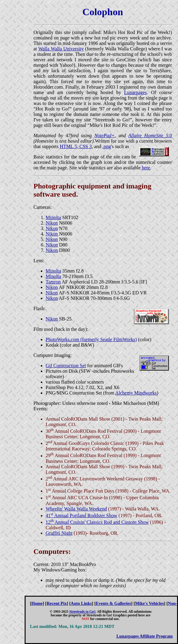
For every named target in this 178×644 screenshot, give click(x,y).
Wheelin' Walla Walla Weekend (76, 509)
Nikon (52, 223)
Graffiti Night (59, 533)
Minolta (53, 217)
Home (37, 603)
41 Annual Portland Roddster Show (82, 515)
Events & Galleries (113, 603)
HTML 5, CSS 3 (76, 146)
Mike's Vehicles (150, 603)
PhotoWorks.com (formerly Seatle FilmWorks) (91, 339)
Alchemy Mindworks (136, 393)
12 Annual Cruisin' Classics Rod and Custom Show (97, 522)
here (146, 168)
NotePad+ (105, 136)
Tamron (53, 282)
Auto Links (81, 603)
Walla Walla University (61, 49)
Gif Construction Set (66, 366)
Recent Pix (57, 603)
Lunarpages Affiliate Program (144, 636)
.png (107, 146)
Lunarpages (136, 92)
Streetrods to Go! (82, 612)
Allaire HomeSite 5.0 (150, 136)
